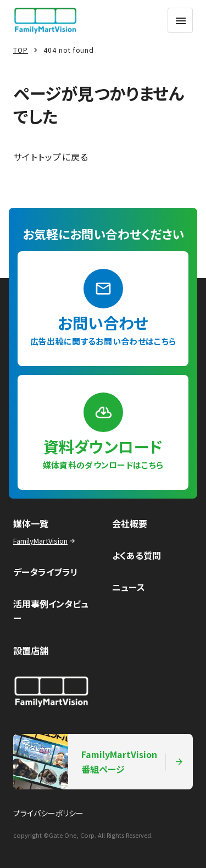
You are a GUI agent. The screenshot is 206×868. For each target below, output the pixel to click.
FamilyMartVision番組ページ (99, 762)
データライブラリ (46, 572)
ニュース (129, 587)
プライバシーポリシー (48, 813)
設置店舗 (31, 650)
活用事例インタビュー (51, 611)
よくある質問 (137, 555)
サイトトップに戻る (51, 157)
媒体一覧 (31, 523)
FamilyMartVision (45, 541)
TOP (21, 50)
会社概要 (130, 523)
